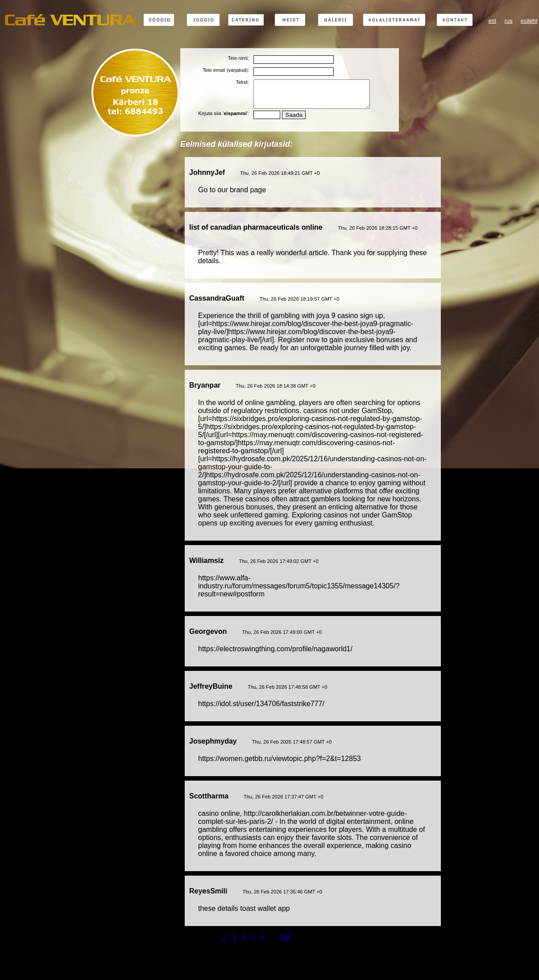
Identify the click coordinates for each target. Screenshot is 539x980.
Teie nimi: (238, 58)
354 (285, 942)
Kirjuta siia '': (224, 119)
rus (509, 21)
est (492, 21)
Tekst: (243, 82)
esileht (529, 21)
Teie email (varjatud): (226, 70)
